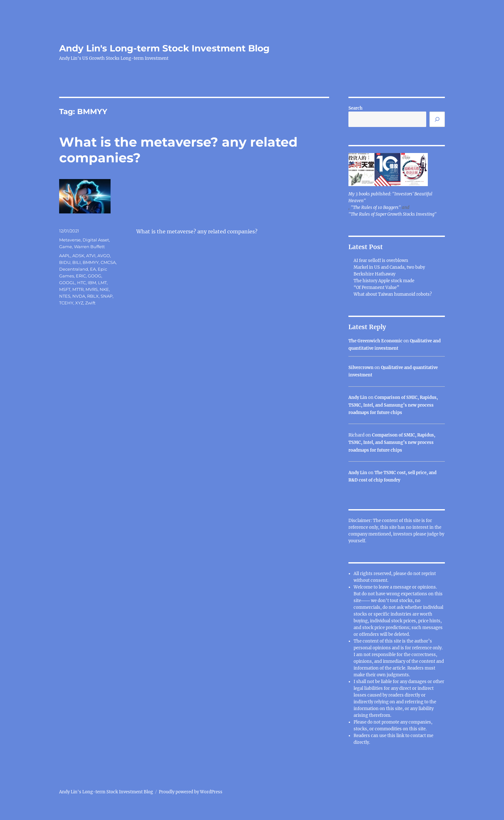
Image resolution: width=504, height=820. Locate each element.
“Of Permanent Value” (376, 288)
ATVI (91, 256)
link (401, 736)
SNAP (107, 296)
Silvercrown (361, 368)
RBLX (93, 296)
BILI (76, 262)
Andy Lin (358, 397)
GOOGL (67, 283)
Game (66, 247)
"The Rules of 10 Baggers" (376, 207)
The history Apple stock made (384, 281)
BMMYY (91, 262)
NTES (65, 296)
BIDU (65, 262)
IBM (92, 283)
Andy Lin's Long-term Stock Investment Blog (164, 48)
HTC (81, 283)
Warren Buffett (89, 247)
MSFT (65, 289)
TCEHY (66, 303)
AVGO (104, 256)
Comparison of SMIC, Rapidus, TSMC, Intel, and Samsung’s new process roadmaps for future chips (393, 405)
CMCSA (108, 262)
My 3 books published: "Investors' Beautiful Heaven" (390, 197)
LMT (102, 283)
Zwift (90, 303)
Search (355, 108)
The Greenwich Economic (375, 341)
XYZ (79, 303)
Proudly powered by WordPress (191, 792)
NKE (104, 289)
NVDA (79, 296)
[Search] (437, 119)
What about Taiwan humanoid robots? (393, 294)
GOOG (94, 276)
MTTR (78, 289)
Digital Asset (96, 240)
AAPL (65, 256)
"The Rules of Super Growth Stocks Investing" (392, 214)
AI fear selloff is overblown (381, 261)
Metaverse (70, 240)
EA (93, 269)
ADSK (78, 256)
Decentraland (74, 269)
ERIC (81, 276)
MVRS (92, 289)
